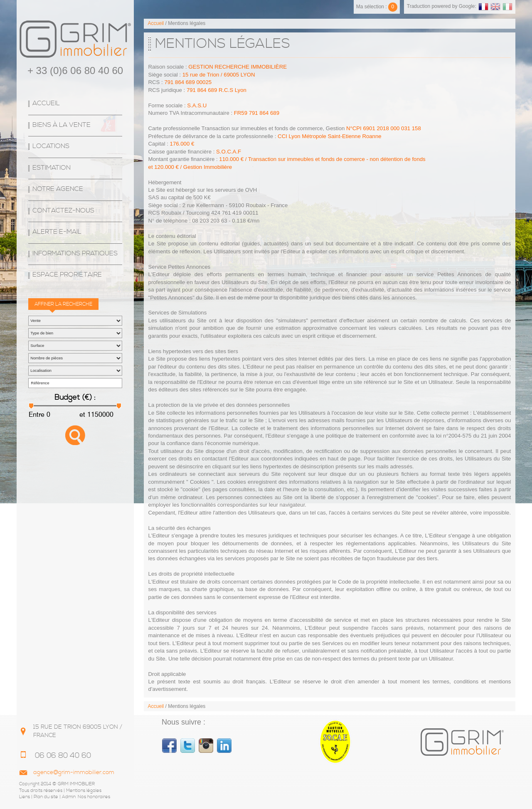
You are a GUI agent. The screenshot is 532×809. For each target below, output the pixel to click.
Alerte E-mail (57, 232)
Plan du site (46, 797)
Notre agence (58, 189)
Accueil (46, 103)
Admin (69, 797)
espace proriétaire (67, 275)
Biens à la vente (62, 125)
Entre (37, 414)
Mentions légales (84, 791)
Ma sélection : (377, 7)
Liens (25, 797)
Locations (51, 146)
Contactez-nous (63, 211)
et (81, 414)
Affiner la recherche (63, 304)
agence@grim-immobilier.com (74, 772)
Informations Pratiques (75, 254)
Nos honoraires (94, 797)
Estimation (52, 168)
